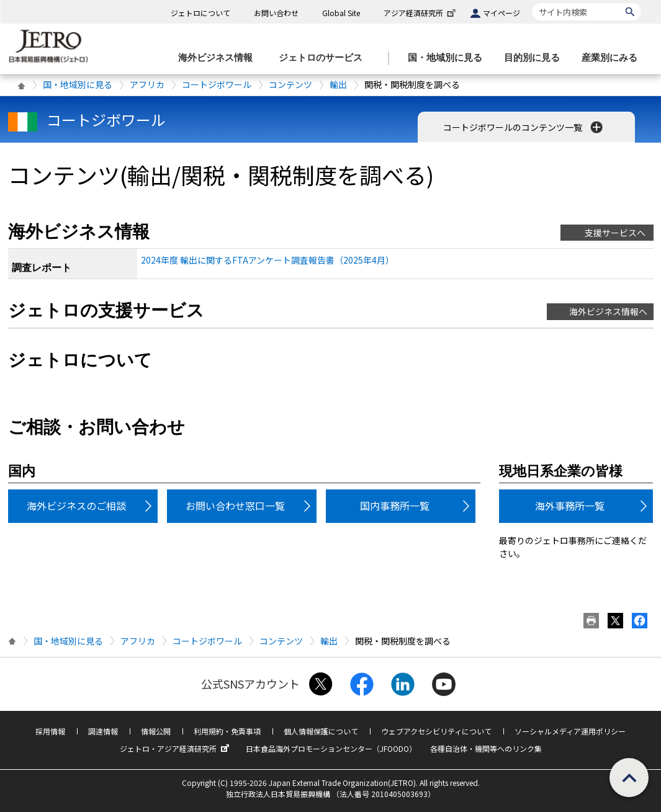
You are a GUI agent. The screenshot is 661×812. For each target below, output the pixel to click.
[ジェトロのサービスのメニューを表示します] (324, 58)
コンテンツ (290, 84)
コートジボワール (217, 84)
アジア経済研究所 (421, 13)
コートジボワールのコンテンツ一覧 (524, 127)
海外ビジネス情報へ (608, 311)
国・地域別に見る (78, 84)
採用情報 (50, 731)
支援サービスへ (615, 233)
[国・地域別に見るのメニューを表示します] (449, 58)
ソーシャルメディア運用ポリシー (570, 731)
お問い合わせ (276, 13)
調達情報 (103, 731)
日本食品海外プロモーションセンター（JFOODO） (331, 748)
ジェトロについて (200, 13)
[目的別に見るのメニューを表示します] (536, 58)
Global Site (341, 13)
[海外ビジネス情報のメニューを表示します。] (219, 58)
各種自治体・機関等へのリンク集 (486, 748)
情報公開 (156, 731)
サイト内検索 (532, 3)
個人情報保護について (321, 731)
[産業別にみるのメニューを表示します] (613, 58)
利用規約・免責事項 (227, 731)
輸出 (338, 84)
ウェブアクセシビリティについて (436, 731)
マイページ (501, 13)
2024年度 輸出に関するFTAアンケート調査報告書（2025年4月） (268, 260)
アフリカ (147, 84)
